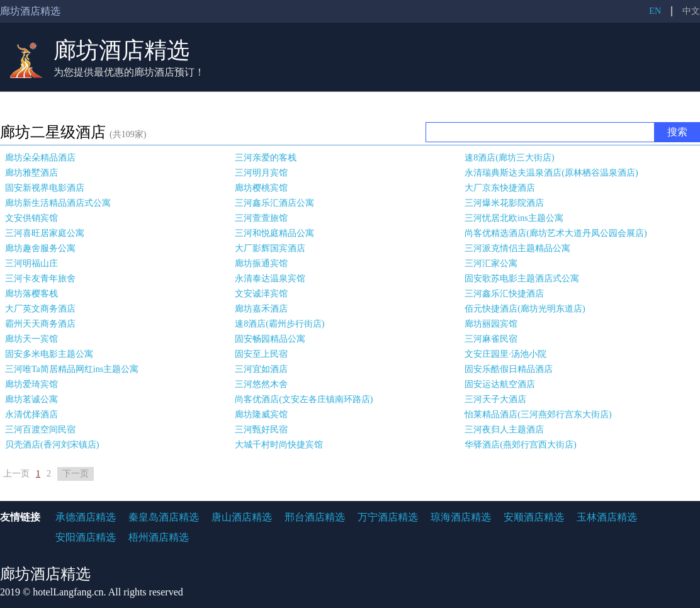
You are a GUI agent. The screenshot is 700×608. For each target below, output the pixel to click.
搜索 (677, 132)
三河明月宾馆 (261, 173)
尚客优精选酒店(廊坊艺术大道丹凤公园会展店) (556, 233)
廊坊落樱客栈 (31, 294)
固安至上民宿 (261, 354)
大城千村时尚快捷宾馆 (279, 445)
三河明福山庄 (31, 263)
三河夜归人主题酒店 (504, 430)
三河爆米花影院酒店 (504, 203)
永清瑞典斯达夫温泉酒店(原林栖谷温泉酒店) (551, 173)
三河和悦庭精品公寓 (274, 233)
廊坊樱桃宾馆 (261, 188)
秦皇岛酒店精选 (164, 517)
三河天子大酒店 (495, 399)
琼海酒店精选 (461, 517)
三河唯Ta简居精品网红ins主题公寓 (72, 369)
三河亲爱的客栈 (266, 158)
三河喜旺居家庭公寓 (45, 233)
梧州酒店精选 (159, 537)
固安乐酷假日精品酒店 (509, 369)
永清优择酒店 (31, 414)
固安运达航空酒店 (500, 384)
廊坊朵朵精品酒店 (40, 158)
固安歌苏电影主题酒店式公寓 (522, 279)
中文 (691, 11)
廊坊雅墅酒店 (31, 173)
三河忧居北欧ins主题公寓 (514, 218)
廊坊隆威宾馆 (261, 414)
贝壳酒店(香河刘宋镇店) (52, 445)
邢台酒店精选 (315, 517)
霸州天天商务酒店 (40, 324)
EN (655, 11)
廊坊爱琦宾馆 (31, 384)
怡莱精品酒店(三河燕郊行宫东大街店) (538, 414)
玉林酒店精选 (607, 517)
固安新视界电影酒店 (45, 188)
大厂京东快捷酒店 (500, 188)
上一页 (16, 474)
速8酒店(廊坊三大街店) (509, 158)
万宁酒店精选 (388, 517)
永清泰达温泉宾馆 (270, 279)
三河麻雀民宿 (491, 339)
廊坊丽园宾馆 (491, 324)
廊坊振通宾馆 (261, 263)
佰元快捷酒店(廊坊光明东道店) (525, 309)
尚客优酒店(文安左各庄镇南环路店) (304, 399)
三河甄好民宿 (261, 430)
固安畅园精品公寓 (270, 339)
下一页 (76, 474)
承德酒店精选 (86, 517)
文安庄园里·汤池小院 (505, 354)
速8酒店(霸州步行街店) (279, 324)
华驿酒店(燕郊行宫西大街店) (520, 445)
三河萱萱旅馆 (261, 218)
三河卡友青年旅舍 (40, 279)
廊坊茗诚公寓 (31, 399)
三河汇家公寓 (491, 263)
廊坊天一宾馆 (31, 339)
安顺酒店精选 (534, 517)
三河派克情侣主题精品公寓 (517, 248)
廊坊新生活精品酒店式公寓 (58, 203)
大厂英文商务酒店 (40, 309)
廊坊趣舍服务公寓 (40, 248)
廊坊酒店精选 (121, 50)
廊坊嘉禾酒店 (261, 309)
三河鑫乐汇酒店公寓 (274, 203)
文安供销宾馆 (31, 218)
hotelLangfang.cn (68, 592)
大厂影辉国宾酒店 (270, 248)
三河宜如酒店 (261, 369)
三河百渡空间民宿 (40, 430)
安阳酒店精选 (86, 537)
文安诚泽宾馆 (261, 294)
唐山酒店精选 (242, 517)
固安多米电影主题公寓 (49, 354)
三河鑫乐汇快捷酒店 (504, 294)
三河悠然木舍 (261, 384)
